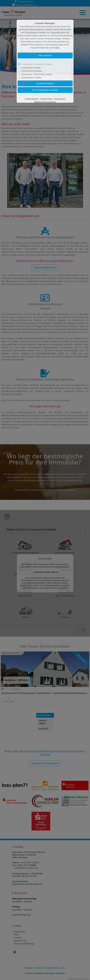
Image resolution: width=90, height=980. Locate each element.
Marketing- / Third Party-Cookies (37, 74)
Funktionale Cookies (31, 68)
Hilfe (57, 48)
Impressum (60, 99)
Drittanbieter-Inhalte (31, 78)
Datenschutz (46, 99)
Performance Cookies (32, 71)
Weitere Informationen (45, 102)
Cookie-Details (32, 99)
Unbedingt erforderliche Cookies (37, 64)
